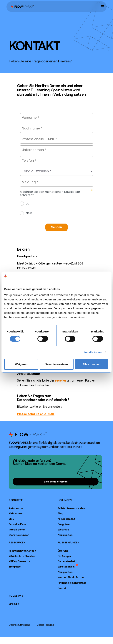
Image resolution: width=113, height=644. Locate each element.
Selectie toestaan (57, 364)
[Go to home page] (28, 434)
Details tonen (93, 352)
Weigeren (21, 364)
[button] (103, 7)
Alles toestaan (92, 364)
